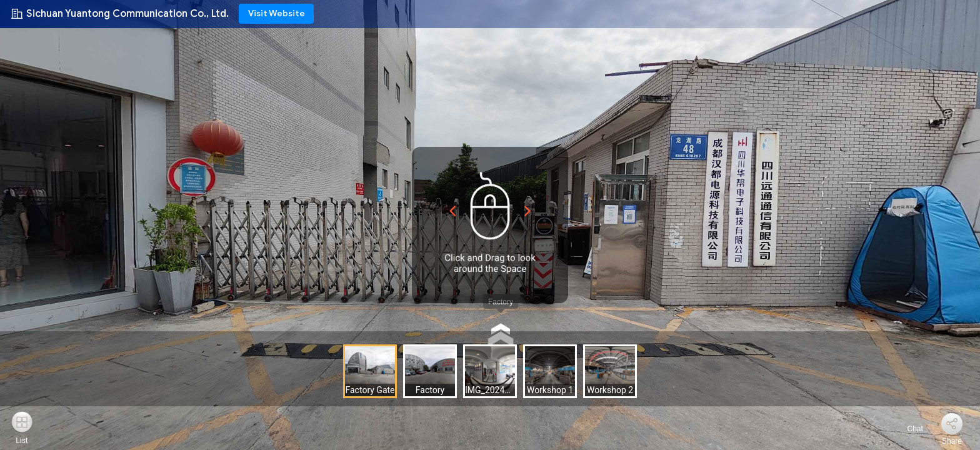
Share (952, 441)
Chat (908, 429)
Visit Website (277, 13)
